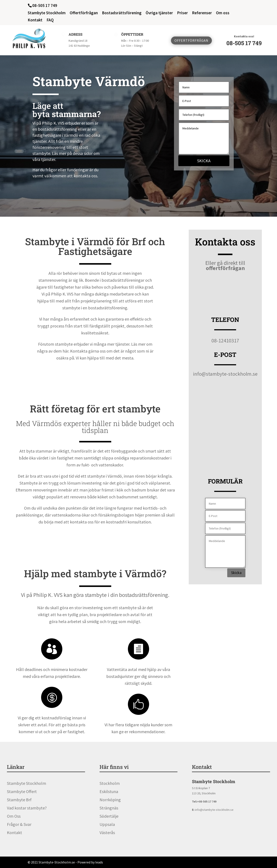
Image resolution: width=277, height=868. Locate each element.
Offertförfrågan (84, 13)
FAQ (50, 20)
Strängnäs (109, 808)
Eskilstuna (109, 791)
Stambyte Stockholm (47, 13)
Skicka (204, 161)
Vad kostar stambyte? (27, 808)
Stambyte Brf (19, 800)
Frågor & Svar (19, 824)
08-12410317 (225, 341)
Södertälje (109, 816)
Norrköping (110, 800)
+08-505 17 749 (207, 801)
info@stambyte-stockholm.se (225, 374)
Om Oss (14, 816)
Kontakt (35, 20)
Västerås (107, 832)
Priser (182, 13)
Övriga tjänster (159, 13)
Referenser (202, 13)
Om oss (223, 13)
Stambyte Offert (22, 791)
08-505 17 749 (244, 43)
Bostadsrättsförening (122, 13)
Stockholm (110, 783)
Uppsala (107, 824)
